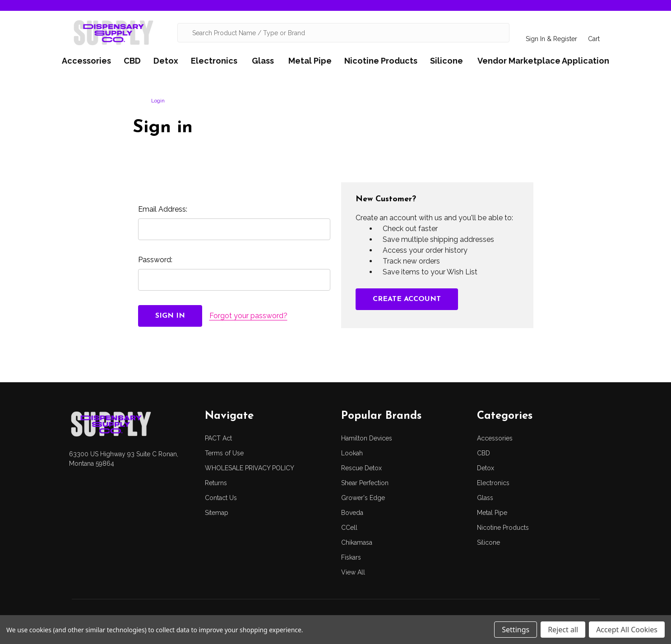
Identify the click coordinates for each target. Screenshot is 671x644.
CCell (349, 528)
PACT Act (218, 438)
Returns (216, 483)
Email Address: (163, 209)
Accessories (86, 61)
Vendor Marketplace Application (543, 61)
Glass (263, 61)
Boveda (352, 513)
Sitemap (217, 513)
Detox (166, 61)
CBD (132, 61)
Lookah (352, 453)
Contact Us (221, 498)
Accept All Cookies (627, 630)
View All (353, 572)
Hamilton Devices (367, 438)
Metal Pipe (310, 61)
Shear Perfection (365, 483)
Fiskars (351, 557)
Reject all (563, 630)
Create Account (407, 299)
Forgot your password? (248, 316)
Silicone (447, 61)
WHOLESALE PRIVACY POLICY (250, 468)
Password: (155, 260)
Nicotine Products (381, 61)
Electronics (214, 61)
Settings (516, 630)
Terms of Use (224, 453)
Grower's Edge (363, 498)
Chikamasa (357, 542)
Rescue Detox (361, 468)
